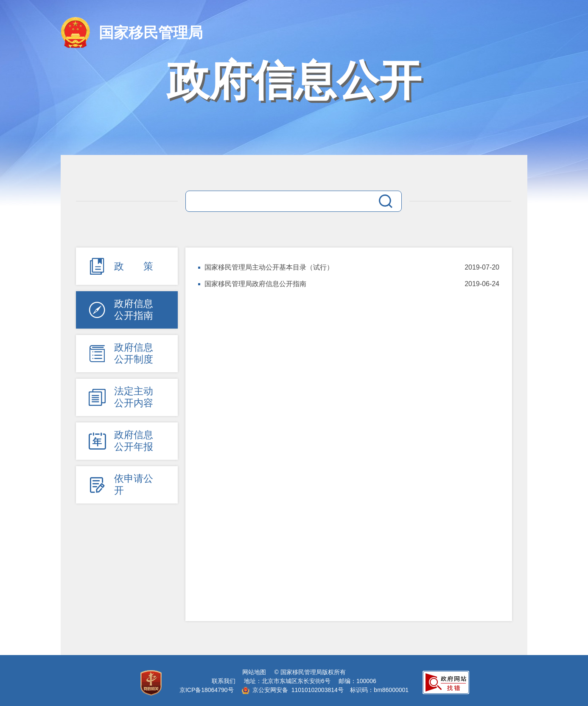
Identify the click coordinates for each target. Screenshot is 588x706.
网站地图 (254, 672)
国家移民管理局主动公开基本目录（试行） (269, 267)
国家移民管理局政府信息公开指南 (255, 284)
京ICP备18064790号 (207, 690)
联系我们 (224, 681)
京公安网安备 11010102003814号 (293, 690)
